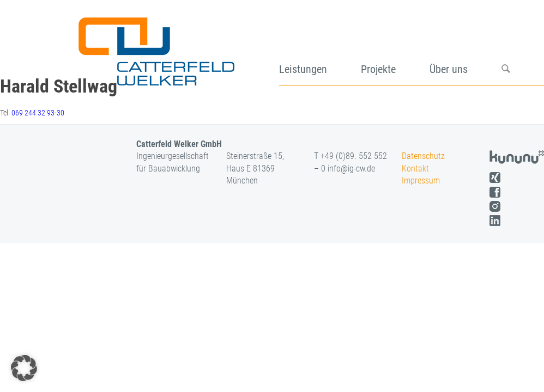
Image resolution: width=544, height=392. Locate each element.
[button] (24, 368)
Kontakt (415, 169)
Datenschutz (423, 156)
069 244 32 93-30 (38, 113)
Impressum (421, 180)
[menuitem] (320, 47)
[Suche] (523, 47)
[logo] (155, 47)
